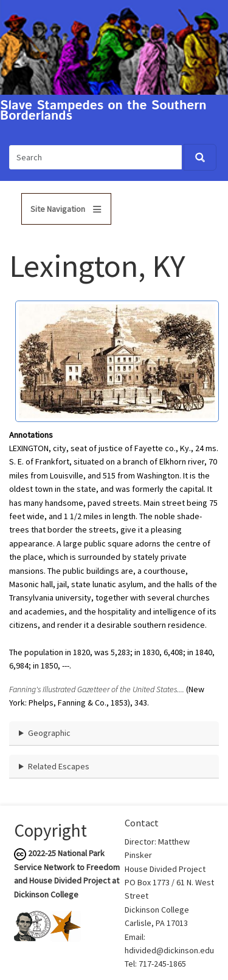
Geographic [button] (49, 733)
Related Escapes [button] (59, 766)
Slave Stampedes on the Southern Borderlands (103, 111)
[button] (117, 360)
